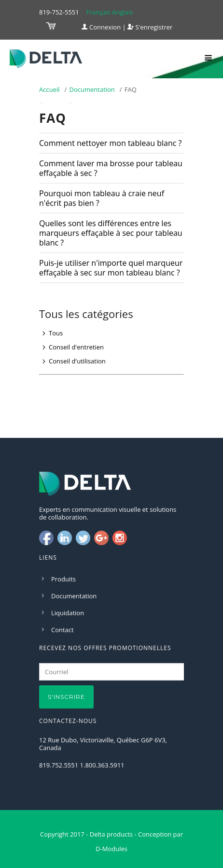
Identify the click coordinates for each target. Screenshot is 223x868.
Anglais (122, 12)
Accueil (49, 89)
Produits (63, 579)
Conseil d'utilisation (77, 361)
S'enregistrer (150, 27)
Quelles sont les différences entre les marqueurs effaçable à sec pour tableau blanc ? (111, 233)
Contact (63, 630)
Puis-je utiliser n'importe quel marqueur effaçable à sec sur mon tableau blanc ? (111, 268)
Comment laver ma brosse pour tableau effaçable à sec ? (111, 168)
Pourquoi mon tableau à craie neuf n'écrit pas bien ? (102, 198)
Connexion (101, 27)
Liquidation (68, 613)
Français (98, 12)
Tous (56, 333)
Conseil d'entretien (76, 347)
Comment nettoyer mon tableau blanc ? (110, 143)
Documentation (92, 89)
